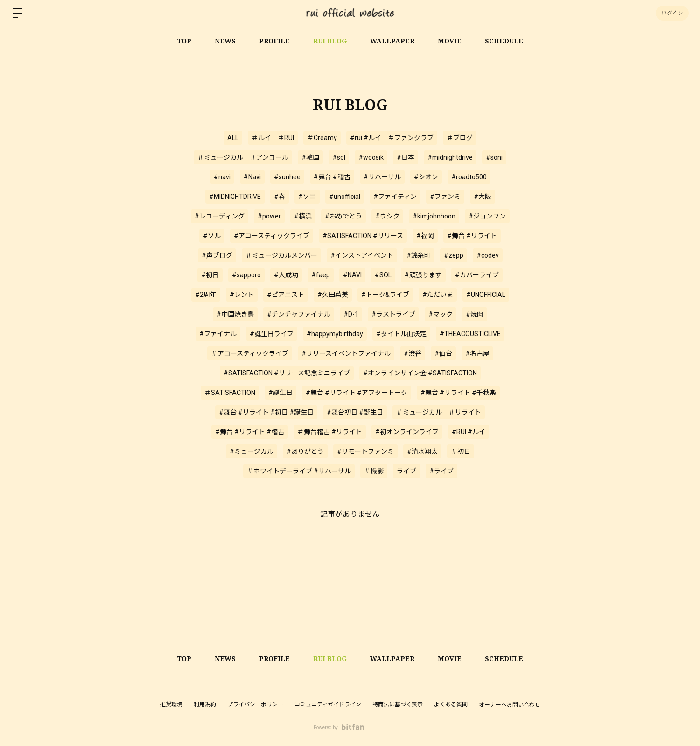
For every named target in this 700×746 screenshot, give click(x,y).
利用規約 (205, 704)
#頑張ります (423, 275)
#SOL (383, 275)
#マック (441, 314)
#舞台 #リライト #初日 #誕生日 (266, 412)
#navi (222, 177)
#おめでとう (343, 216)
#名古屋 (477, 353)
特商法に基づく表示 (398, 704)
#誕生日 (280, 393)
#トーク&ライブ (385, 295)
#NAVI (352, 275)
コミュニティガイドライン (328, 704)
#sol (339, 157)
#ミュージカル (252, 451)
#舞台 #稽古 (332, 177)
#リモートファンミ (365, 451)
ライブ (406, 471)
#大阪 (483, 197)
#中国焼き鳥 (235, 314)
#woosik (371, 157)
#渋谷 (413, 353)
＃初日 (461, 451)
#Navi (252, 177)
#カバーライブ (477, 275)
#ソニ (307, 197)
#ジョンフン (487, 216)
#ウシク (387, 216)
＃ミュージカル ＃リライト (439, 412)
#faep (321, 275)
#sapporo (246, 275)
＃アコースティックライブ (250, 353)
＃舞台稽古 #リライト (330, 432)
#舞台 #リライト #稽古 (250, 432)
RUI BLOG (330, 41)
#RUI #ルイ (469, 432)
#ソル (212, 236)
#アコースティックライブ (272, 236)
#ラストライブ (393, 314)
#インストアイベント (362, 255)
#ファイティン (395, 197)
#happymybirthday (335, 334)
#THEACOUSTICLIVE (470, 334)
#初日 (210, 275)
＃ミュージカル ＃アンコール (243, 157)
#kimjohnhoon (434, 216)
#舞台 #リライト (472, 236)
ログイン (672, 13)
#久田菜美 (333, 295)
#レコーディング (220, 216)
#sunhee (287, 177)
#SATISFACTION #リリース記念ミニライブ (287, 373)
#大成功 (286, 275)
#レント (242, 295)
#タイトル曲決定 (401, 334)
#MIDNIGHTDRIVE (235, 197)
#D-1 (351, 314)
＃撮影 (374, 471)
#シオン (426, 177)
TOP (184, 41)
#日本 (406, 157)
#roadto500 (469, 177)
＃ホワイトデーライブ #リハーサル (299, 471)
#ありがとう (305, 451)
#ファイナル (218, 334)
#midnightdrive (450, 157)
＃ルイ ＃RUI (273, 138)
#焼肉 (475, 314)
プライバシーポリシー (255, 704)
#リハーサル (382, 177)
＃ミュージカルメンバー (281, 255)
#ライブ (441, 471)
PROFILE (274, 41)
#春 (280, 197)
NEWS (225, 41)
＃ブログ (460, 138)
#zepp (454, 255)
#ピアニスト (286, 295)
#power (269, 216)
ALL (233, 138)
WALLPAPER (392, 41)
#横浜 (303, 216)
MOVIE (450, 41)
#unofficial (345, 197)
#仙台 (443, 353)
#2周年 (206, 295)
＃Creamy (322, 138)
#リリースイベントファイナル (346, 353)
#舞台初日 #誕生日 (355, 412)
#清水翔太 (422, 451)
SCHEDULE (504, 41)
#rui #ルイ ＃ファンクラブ (392, 138)
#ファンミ (445, 197)
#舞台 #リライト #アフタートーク (357, 393)
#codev (488, 255)
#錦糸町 (419, 255)
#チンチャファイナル (299, 314)
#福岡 (425, 236)
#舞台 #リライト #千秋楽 (458, 393)
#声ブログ (217, 255)
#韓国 (310, 157)
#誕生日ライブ (272, 334)
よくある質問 (451, 704)
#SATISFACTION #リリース (363, 236)
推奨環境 (171, 704)
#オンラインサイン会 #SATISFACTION (420, 373)
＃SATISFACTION (230, 393)
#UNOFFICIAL (486, 295)
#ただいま (438, 295)
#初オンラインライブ (407, 432)
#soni (494, 157)
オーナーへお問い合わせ (510, 705)
